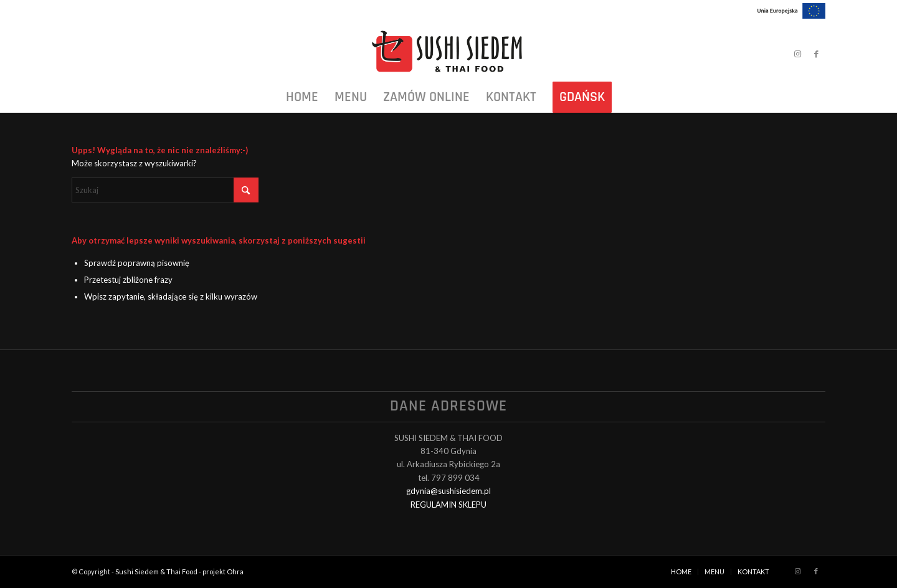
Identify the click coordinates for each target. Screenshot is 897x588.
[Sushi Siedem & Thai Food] (448, 54)
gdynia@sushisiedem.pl (448, 491)
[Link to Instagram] (797, 54)
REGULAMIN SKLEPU (448, 505)
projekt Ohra (223, 571)
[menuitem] (302, 97)
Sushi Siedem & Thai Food (156, 571)
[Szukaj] (165, 190)
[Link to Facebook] (816, 54)
